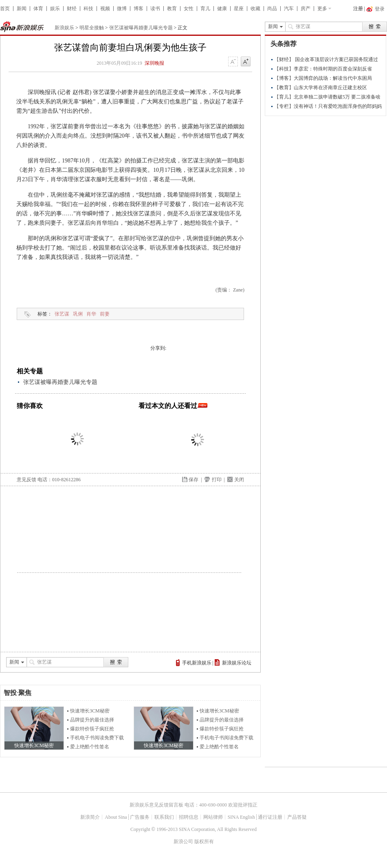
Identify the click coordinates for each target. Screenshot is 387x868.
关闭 (239, 480)
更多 (322, 9)
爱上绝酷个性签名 (90, 747)
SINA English (241, 817)
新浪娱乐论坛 (237, 663)
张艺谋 (62, 314)
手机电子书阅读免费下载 (97, 738)
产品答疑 (297, 817)
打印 (217, 480)
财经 (72, 9)
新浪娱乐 (64, 28)
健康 (222, 9)
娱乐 (55, 9)
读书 (155, 9)
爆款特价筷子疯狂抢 (92, 729)
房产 (306, 9)
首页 (5, 9)
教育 (172, 9)
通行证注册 (270, 817)
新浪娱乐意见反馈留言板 (156, 805)
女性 (189, 9)
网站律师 (213, 817)
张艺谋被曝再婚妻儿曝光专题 (141, 28)
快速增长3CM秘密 (90, 711)
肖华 (91, 314)
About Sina (116, 817)
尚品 (272, 9)
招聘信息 (189, 817)
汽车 (289, 9)
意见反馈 (26, 480)
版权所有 (204, 842)
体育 (38, 9)
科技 (88, 9)
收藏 (255, 9)
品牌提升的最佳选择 (92, 720)
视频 (105, 9)
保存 (193, 480)
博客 (139, 9)
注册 (358, 9)
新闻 (22, 9)
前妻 (105, 314)
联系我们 (164, 817)
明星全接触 (92, 28)
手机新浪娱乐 (197, 663)
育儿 (205, 9)
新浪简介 (90, 817)
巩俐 (78, 314)
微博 (122, 9)
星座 (239, 9)
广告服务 (140, 817)
